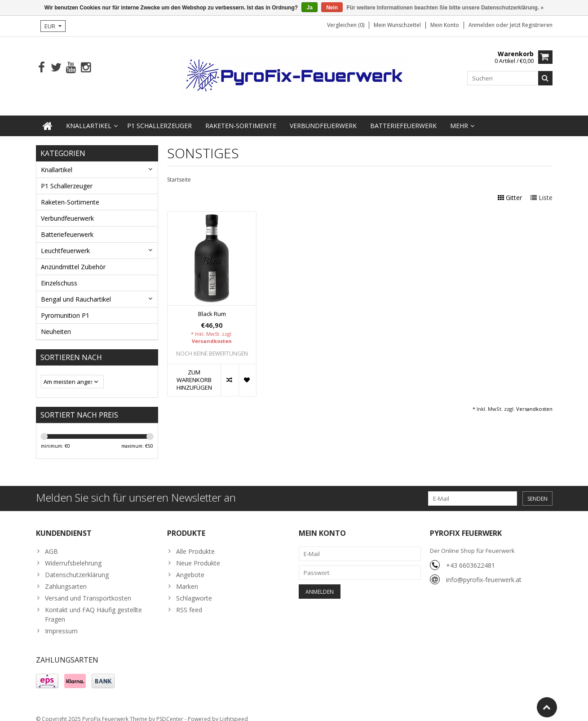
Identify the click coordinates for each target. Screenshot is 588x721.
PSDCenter (170, 710)
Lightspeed (234, 710)
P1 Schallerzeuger (159, 117)
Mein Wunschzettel (397, 25)
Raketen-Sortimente (241, 117)
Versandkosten (212, 332)
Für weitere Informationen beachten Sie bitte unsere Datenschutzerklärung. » (445, 8)
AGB (51, 542)
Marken (187, 577)
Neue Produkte (198, 554)
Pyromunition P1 (65, 306)
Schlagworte (194, 589)
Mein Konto (445, 25)
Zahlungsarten (66, 577)
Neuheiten (56, 323)
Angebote (190, 566)
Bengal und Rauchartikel (76, 290)
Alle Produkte (195, 542)
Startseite (179, 171)
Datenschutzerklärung (77, 566)
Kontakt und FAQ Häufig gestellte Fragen (93, 605)
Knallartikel (89, 117)
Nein (332, 8)
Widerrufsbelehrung (73, 554)
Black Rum (212, 305)
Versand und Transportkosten (88, 589)
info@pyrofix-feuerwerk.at (484, 571)
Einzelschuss (59, 274)
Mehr (459, 117)
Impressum (61, 622)
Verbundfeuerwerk (323, 117)
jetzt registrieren (531, 25)
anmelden (482, 25)
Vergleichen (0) (346, 25)
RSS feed (189, 601)
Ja (309, 8)
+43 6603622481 (471, 556)
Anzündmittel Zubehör (73, 258)
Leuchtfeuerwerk (65, 242)
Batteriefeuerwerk (403, 117)
